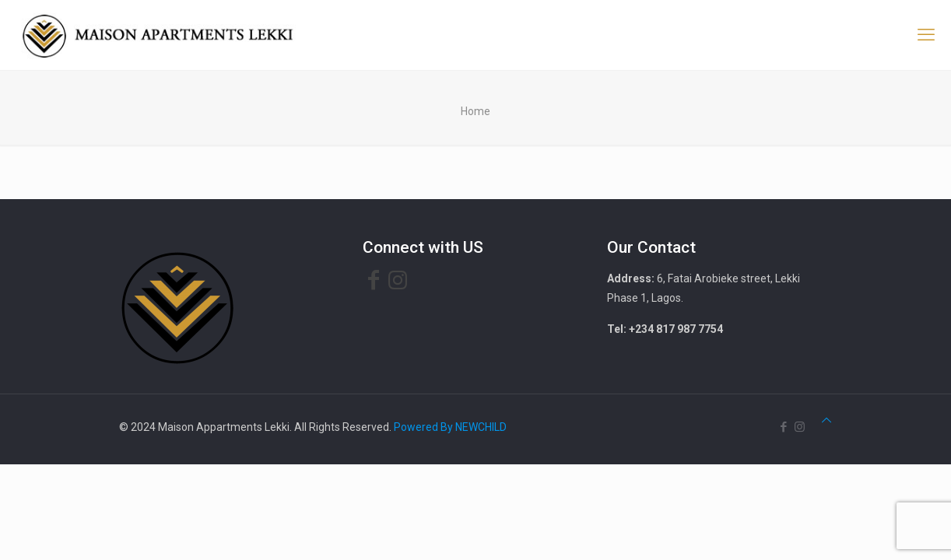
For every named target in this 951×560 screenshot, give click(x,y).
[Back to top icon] (826, 420)
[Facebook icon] (783, 427)
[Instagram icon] (800, 427)
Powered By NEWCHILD (450, 427)
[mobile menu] (926, 35)
